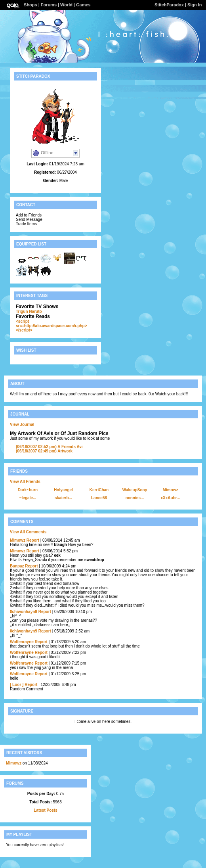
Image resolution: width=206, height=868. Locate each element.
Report (33, 540)
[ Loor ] (17, 685)
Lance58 (99, 498)
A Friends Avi (49, 447)
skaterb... (63, 498)
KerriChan (99, 490)
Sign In (195, 5)
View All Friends (25, 482)
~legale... (28, 498)
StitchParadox (169, 5)
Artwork (44, 451)
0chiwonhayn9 (24, 612)
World (66, 5)
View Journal (22, 424)
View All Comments (28, 532)
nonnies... (135, 498)
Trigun (22, 311)
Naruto (35, 311)
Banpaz (17, 566)
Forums (49, 5)
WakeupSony (135, 490)
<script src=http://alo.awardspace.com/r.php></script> (51, 326)
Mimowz (171, 490)
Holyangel (63, 490)
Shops (31, 5)
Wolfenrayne (22, 642)
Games (83, 5)
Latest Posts (45, 810)
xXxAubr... (171, 498)
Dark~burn (28, 490)
